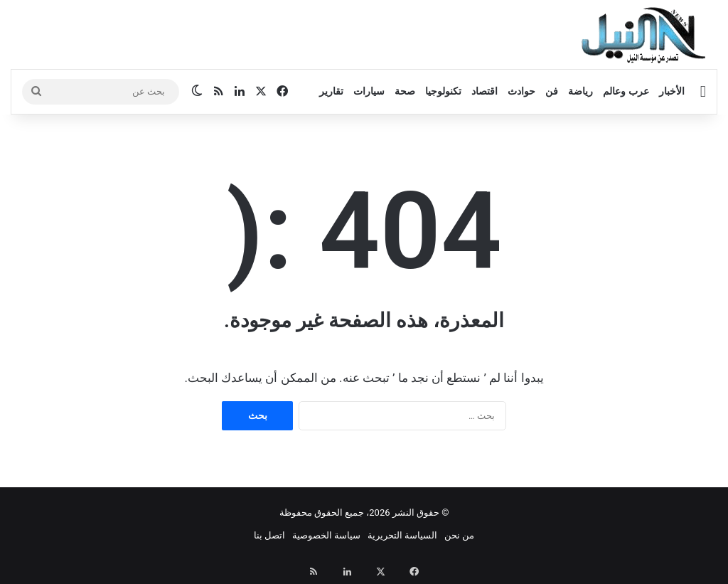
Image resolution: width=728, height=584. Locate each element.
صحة (405, 91)
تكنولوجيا (443, 91)
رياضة (580, 91)
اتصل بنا (269, 535)
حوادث (521, 91)
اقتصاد (485, 91)
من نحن (459, 535)
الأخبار (672, 91)
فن (552, 91)
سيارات (369, 91)
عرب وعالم (626, 91)
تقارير (331, 91)
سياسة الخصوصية (326, 535)
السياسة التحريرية (402, 535)
